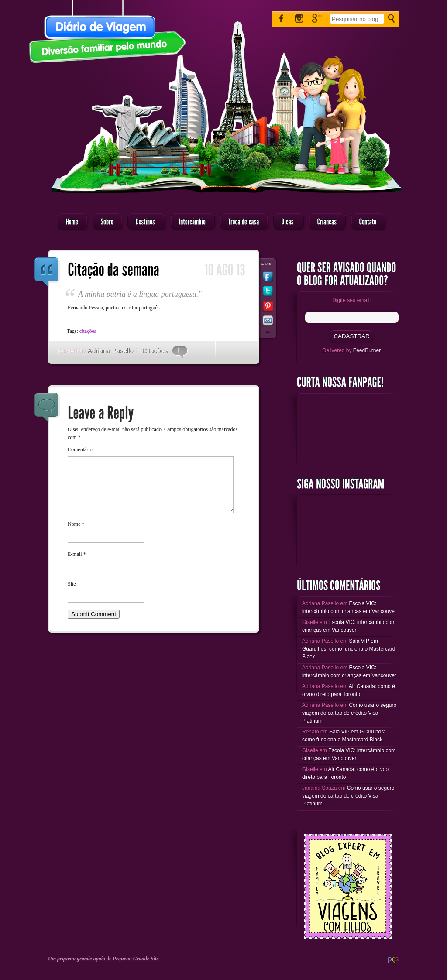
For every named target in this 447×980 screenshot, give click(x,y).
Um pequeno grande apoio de (80, 959)
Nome (76, 535)
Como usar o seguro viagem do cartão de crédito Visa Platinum (349, 713)
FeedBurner (367, 350)
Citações (155, 351)
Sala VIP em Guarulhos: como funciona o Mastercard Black (349, 649)
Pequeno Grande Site (136, 959)
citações (88, 331)
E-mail (77, 565)
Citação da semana (47, 273)
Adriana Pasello (111, 351)
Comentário (80, 449)
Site (72, 594)
